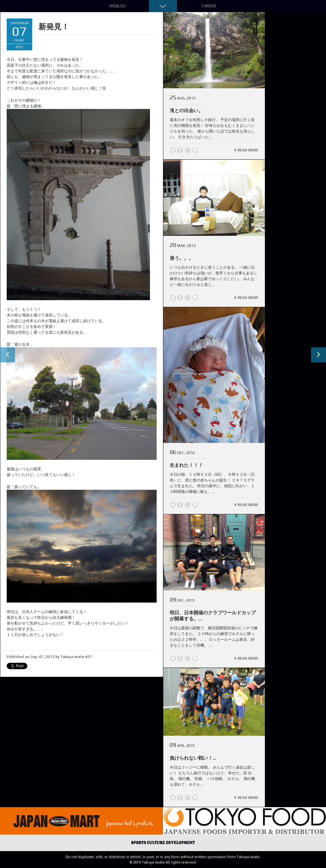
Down (163, 6)
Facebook (180, 150)
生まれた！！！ (186, 465)
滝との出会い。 (186, 110)
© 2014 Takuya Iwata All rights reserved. (163, 862)
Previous (8, 355)
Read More (248, 150)
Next (318, 355)
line (195, 150)
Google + (188, 150)
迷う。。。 (182, 258)
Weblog (117, 6)
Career (209, 6)
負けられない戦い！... (193, 758)
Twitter (173, 150)
